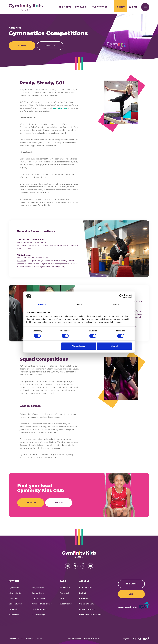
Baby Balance (38, 588)
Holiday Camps (39, 615)
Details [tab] (79, 304)
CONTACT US (86, 588)
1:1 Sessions (14, 615)
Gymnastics (14, 588)
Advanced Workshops (42, 604)
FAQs (62, 599)
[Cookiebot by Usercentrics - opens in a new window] (121, 296)
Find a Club (65, 7)
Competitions (38, 593)
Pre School (14, 599)
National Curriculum (91, 615)
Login (131, 594)
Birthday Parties (39, 609)
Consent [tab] (42, 304)
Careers (84, 599)
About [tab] (116, 304)
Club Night (13, 609)
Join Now (120, 7)
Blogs (83, 593)
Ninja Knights (15, 593)
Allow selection (79, 346)
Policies (87, 639)
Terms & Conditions (74, 639)
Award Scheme (87, 609)
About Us (84, 581)
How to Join (65, 588)
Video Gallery (87, 604)
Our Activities (100, 7)
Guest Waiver (65, 604)
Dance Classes (15, 604)
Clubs (63, 581)
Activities (14, 581)
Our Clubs (80, 7)
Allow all (114, 346)
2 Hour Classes (39, 599)
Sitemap (96, 639)
